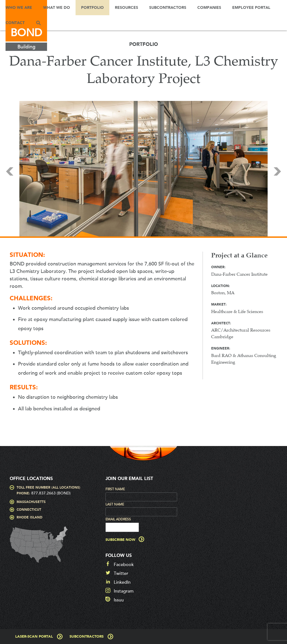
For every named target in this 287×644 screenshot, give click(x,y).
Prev (10, 171)
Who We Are (19, 8)
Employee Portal (251, 8)
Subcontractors (168, 8)
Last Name (115, 504)
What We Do (57, 8)
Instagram (124, 591)
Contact (15, 23)
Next (277, 171)
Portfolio (92, 8)
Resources (126, 8)
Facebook (124, 565)
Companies (209, 8)
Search (38, 23)
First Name (115, 489)
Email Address (118, 519)
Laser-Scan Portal (34, 637)
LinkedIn (122, 582)
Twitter (121, 573)
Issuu (119, 600)
